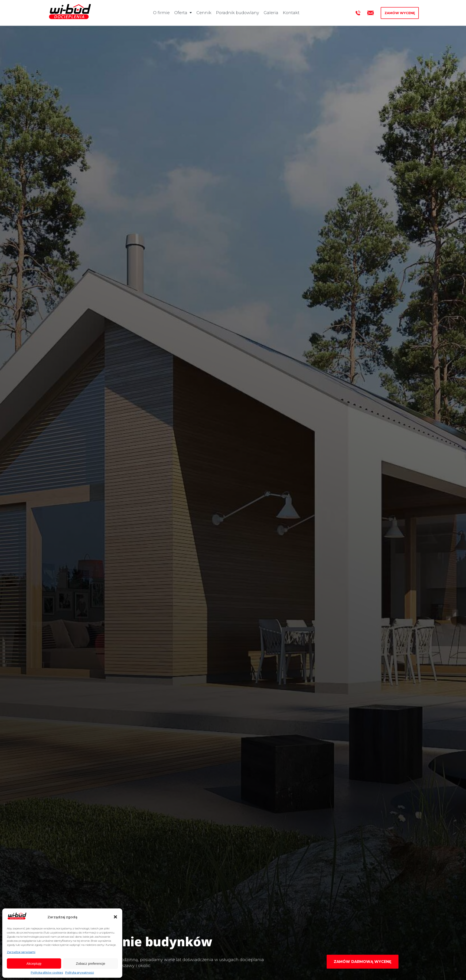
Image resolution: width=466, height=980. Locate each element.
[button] (115, 917)
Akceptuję (34, 963)
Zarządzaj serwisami (21, 952)
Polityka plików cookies (47, 973)
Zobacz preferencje (91, 963)
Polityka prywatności (80, 973)
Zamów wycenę (400, 13)
